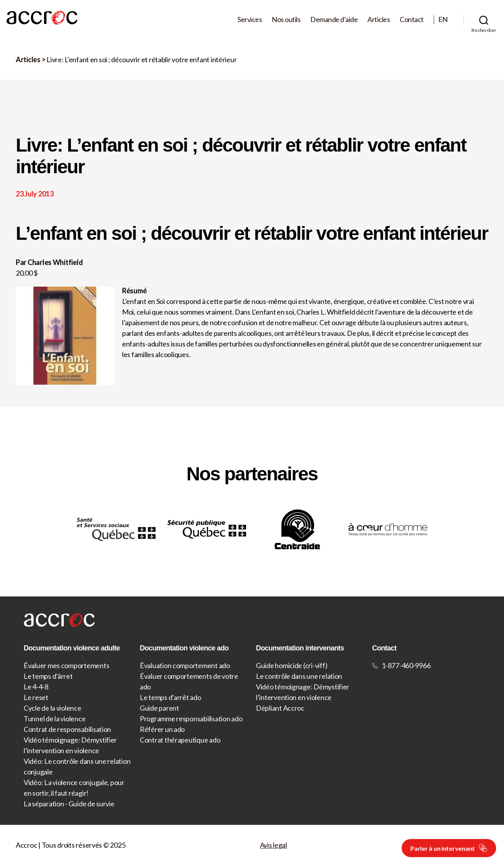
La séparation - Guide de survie (69, 804)
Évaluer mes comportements (66, 665)
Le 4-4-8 (36, 687)
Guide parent (159, 708)
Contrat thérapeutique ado (180, 740)
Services (250, 19)
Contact (412, 19)
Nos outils (286, 19)
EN (443, 19)
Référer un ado (162, 729)
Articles (379, 19)
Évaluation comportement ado (185, 665)
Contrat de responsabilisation (67, 729)
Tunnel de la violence (55, 719)
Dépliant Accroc (280, 708)
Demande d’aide (334, 19)
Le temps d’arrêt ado (170, 697)
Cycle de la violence (53, 708)
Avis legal (273, 845)
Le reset (36, 697)
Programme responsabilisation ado (191, 719)
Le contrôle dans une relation (299, 676)
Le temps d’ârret (48, 676)
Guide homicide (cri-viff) (292, 665)
